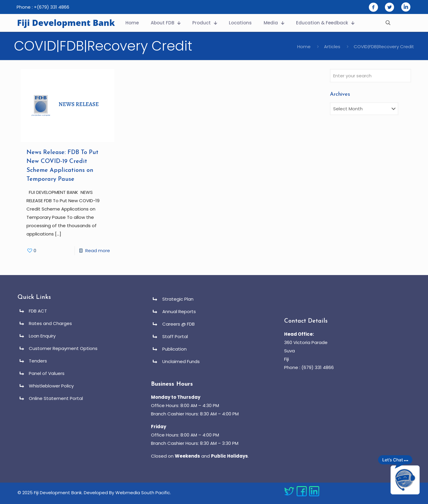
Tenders (38, 361)
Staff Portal (175, 336)
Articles (332, 47)
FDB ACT (38, 311)
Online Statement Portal (56, 398)
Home (304, 47)
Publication (174, 349)
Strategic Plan (178, 299)
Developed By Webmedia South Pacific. (127, 493)
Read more (98, 251)
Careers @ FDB (178, 324)
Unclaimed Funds (181, 361)
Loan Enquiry (42, 336)
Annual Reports (179, 311)
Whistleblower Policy (51, 386)
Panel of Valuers (47, 373)
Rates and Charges (50, 323)
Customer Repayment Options (63, 348)
